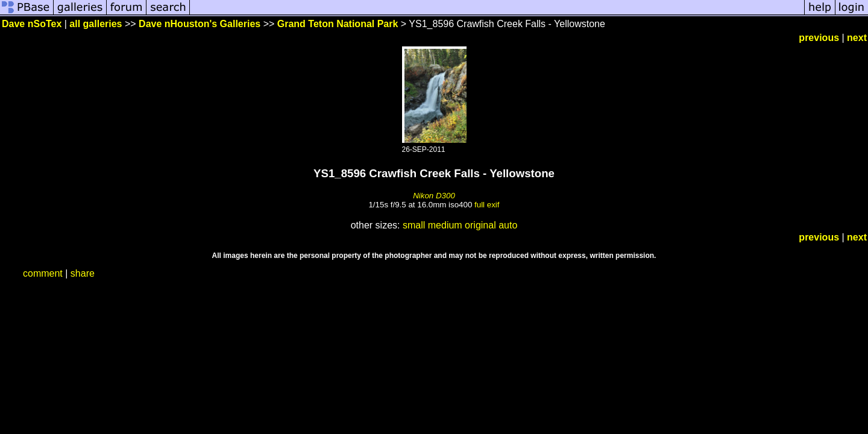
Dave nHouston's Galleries (200, 24)
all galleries (96, 24)
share (83, 273)
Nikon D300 (434, 196)
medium (445, 225)
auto (508, 225)
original (480, 225)
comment (43, 273)
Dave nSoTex (32, 24)
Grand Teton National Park (338, 24)
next (857, 38)
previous (819, 38)
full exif (487, 205)
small (414, 225)
